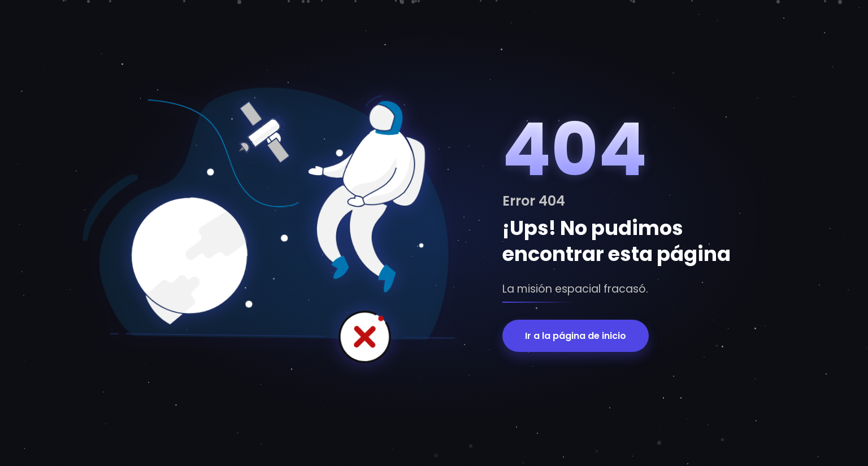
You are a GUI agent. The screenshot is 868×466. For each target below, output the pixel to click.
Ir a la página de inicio (576, 336)
